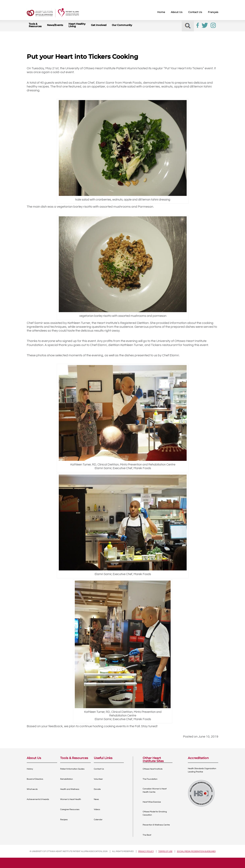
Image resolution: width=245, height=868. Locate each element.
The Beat (147, 835)
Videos (97, 809)
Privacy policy (146, 851)
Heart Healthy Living (77, 25)
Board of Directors (35, 779)
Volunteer (98, 779)
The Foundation (150, 779)
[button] (188, 26)
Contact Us (195, 12)
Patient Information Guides (72, 769)
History (30, 769)
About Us (177, 12)
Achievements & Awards (38, 799)
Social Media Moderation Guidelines (196, 851)
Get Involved (99, 25)
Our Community (122, 25)
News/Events (55, 25)
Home (161, 12)
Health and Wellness (70, 789)
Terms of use (165, 851)
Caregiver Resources (70, 809)
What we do (32, 789)
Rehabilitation (67, 779)
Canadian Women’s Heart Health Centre (155, 790)
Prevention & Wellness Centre (156, 825)
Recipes (64, 820)
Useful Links (103, 758)
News (96, 799)
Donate (97, 789)
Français (213, 12)
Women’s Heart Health (71, 799)
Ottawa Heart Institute (153, 769)
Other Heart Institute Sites (153, 759)
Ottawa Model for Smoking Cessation (155, 813)
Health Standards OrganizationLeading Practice (202, 770)
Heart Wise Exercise (152, 802)
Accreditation (198, 758)
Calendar (98, 820)
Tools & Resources (35, 25)
